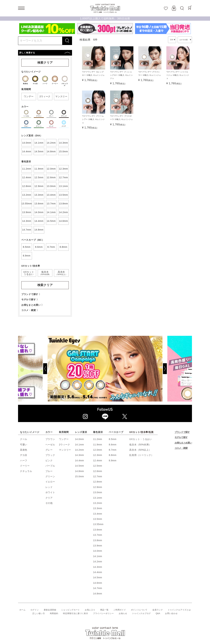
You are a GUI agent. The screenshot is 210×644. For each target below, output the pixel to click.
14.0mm (79, 439)
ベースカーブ (116, 432)
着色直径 (98, 432)
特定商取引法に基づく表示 (75, 613)
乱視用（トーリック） (141, 455)
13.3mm (98, 508)
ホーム (22, 610)
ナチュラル (26, 471)
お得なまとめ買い (183, 443)
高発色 (24, 450)
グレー (49, 450)
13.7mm (98, 535)
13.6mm (98, 530)
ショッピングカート (71, 610)
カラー (49, 432)
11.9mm (98, 445)
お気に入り (90, 610)
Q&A (158, 613)
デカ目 (24, 455)
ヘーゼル (50, 445)
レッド (49, 487)
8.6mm (113, 445)
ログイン (35, 610)
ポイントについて (139, 610)
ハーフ (24, 460)
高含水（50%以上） (140, 450)
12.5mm (98, 466)
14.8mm (79, 471)
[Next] (177, 369)
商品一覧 (104, 610)
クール (24, 439)
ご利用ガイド (120, 610)
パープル (50, 466)
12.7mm (98, 476)
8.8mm (113, 455)
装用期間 (64, 432)
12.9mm (98, 487)
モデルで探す (181, 437)
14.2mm (79, 450)
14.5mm (79, 466)
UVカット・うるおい (141, 439)
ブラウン (50, 439)
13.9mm (98, 546)
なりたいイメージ (30, 432)
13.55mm (98, 524)
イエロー (50, 482)
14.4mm (79, 460)
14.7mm (98, 588)
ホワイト (50, 492)
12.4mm (98, 460)
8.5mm (113, 439)
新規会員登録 (50, 610)
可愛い (24, 445)
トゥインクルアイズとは (179, 610)
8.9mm (113, 460)
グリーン (50, 476)
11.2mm (98, 439)
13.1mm (98, 498)
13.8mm (98, 540)
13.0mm (98, 492)
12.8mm (98, 482)
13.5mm (98, 519)
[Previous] (33, 369)
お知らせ (123, 613)
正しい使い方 (39, 613)
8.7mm (113, 450)
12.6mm (98, 471)
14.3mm (79, 455)
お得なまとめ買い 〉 (33, 305)
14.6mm (98, 583)
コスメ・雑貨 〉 (30, 310)
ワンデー (64, 439)
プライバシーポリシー (103, 613)
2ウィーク (64, 445)
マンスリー (65, 450)
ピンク (49, 460)
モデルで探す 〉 (30, 299)
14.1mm (79, 445)
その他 (49, 503)
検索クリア (45, 63)
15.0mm (79, 476)
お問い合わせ (171, 613)
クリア (49, 498)
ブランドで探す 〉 (31, 294)
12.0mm (98, 450)
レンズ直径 (81, 432)
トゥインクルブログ (141, 613)
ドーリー (25, 466)
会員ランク (158, 610)
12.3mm (98, 455)
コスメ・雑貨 (181, 448)
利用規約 (54, 613)
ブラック (50, 455)
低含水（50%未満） (140, 445)
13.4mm (98, 514)
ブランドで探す (182, 432)
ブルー (49, 471)
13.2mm (98, 503)
